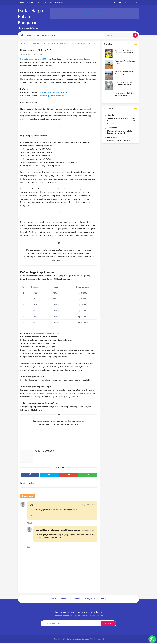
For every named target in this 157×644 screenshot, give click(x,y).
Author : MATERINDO (45, 451)
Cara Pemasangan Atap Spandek (54, 92)
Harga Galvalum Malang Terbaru (46, 333)
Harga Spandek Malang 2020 (33, 59)
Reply (31, 516)
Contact (39, 3)
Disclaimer (48, 3)
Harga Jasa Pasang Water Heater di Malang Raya (124, 83)
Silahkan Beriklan (95, 13)
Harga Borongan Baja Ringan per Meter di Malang (125, 94)
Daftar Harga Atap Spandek (51, 96)
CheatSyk (111, 115)
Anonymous (112, 128)
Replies (31, 523)
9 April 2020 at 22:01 (89, 505)
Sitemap (30, 3)
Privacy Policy (60, 3)
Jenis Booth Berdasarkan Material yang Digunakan (124, 52)
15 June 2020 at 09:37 (88, 531)
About (22, 3)
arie (31, 505)
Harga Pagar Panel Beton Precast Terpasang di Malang (126, 73)
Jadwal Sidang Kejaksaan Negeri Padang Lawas (58, 531)
